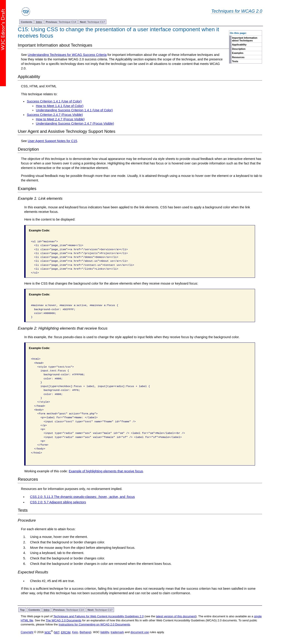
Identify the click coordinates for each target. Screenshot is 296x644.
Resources (238, 57)
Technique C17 (92, 22)
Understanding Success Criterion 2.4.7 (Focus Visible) (75, 124)
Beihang (85, 632)
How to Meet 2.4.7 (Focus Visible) (60, 119)
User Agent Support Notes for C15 (52, 141)
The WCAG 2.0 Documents (64, 620)
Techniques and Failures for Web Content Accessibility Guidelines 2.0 (99, 616)
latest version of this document (176, 616)
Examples (238, 53)
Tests (235, 61)
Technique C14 (61, 22)
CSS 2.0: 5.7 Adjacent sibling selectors (58, 502)
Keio (75, 632)
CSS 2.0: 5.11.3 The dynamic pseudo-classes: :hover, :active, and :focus (82, 497)
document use (140, 632)
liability (105, 632)
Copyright (27, 632)
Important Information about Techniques (245, 39)
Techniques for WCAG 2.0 (237, 11)
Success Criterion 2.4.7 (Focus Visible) (55, 115)
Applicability (239, 45)
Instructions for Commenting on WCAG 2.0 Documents (94, 624)
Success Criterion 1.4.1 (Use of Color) (54, 101)
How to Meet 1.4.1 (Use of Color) (60, 106)
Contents (27, 22)
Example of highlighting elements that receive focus (106, 471)
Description (239, 49)
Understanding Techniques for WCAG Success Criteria (67, 55)
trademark (117, 632)
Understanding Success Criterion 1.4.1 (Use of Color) (74, 110)
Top (22, 610)
